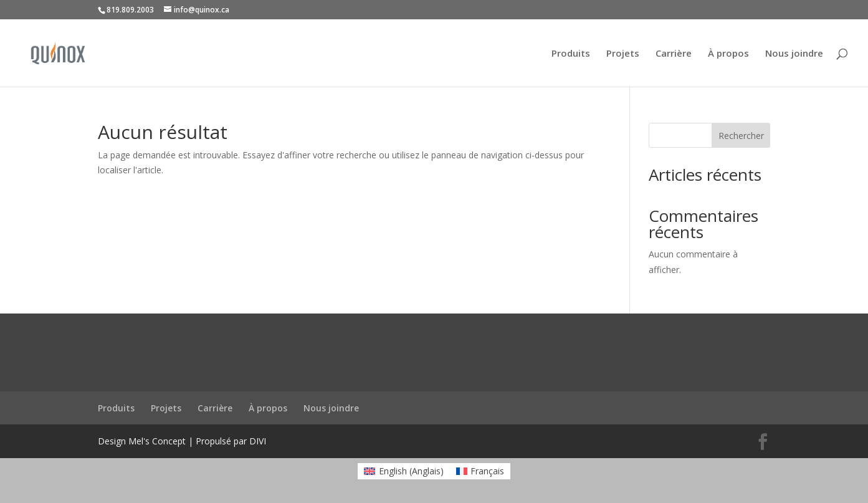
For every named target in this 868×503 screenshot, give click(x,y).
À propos (728, 54)
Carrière (674, 54)
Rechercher (741, 136)
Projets (623, 54)
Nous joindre (794, 54)
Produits (571, 54)
